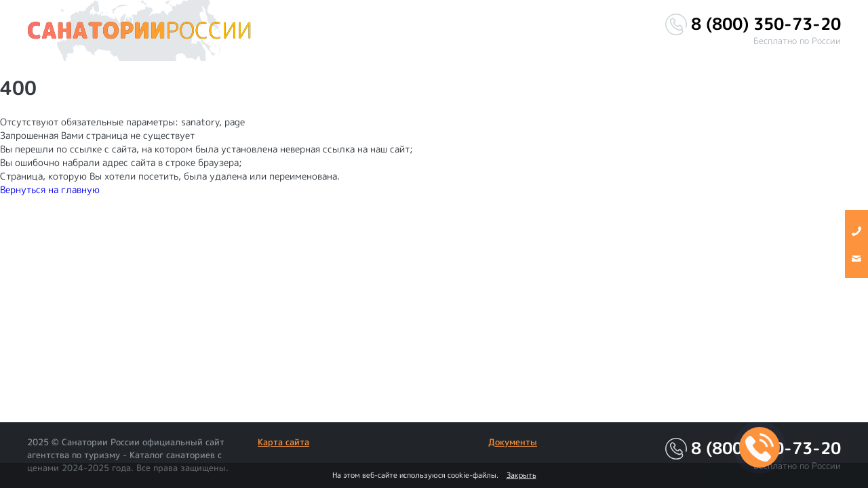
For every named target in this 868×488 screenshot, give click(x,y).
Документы (513, 442)
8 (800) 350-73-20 (766, 24)
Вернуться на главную (50, 189)
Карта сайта (283, 442)
